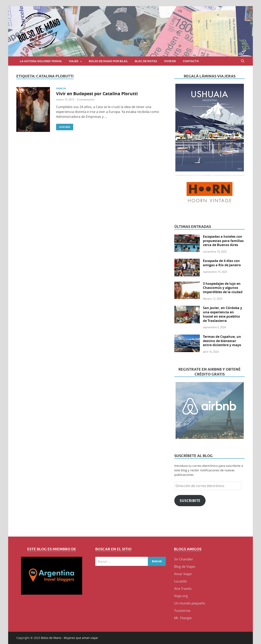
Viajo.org (181, 596)
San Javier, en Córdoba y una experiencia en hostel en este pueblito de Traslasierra (222, 314)
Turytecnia (182, 611)
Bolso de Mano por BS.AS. (108, 61)
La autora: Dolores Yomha (41, 61)
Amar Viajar (183, 574)
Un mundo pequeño (190, 603)
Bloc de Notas (146, 61)
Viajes (74, 61)
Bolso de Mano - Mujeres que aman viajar (70, 638)
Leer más (63, 126)
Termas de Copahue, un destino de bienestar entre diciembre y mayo (222, 341)
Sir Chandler (184, 559)
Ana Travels (183, 589)
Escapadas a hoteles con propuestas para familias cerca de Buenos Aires (223, 241)
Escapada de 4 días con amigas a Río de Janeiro (222, 263)
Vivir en (170, 61)
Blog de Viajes (185, 567)
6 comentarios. (86, 99)
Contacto (191, 61)
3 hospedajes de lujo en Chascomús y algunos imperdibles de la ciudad (223, 288)
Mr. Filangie (183, 618)
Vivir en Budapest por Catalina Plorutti (97, 94)
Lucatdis (181, 581)
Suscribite (190, 501)
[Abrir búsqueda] (243, 61)
